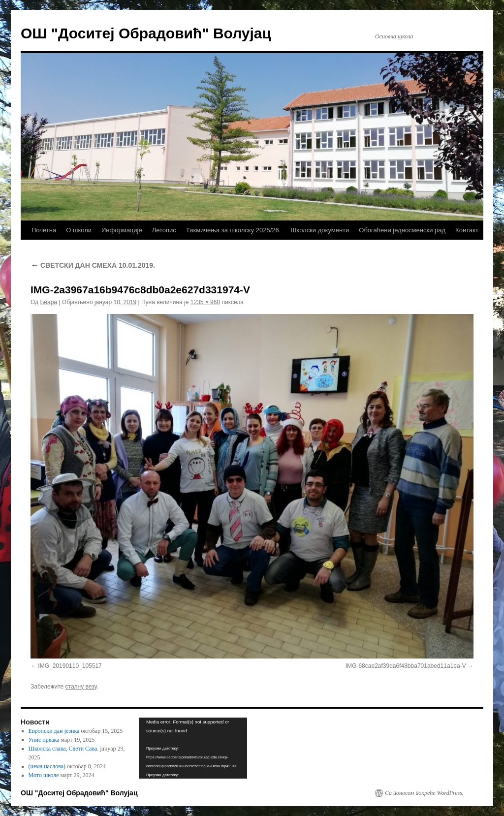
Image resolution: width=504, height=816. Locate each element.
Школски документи (320, 230)
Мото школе (44, 775)
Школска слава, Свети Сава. (64, 749)
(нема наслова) (47, 766)
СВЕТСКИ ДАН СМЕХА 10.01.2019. (93, 265)
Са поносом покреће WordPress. (424, 793)
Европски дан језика (54, 731)
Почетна (44, 230)
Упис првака (44, 740)
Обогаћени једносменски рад (402, 230)
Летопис (164, 230)
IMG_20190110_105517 (70, 666)
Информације (122, 230)
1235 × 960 (205, 302)
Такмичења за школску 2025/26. (234, 230)
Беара (48, 302)
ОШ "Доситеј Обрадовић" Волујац (146, 33)
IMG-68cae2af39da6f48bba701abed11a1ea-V (406, 666)
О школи (79, 230)
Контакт (467, 230)
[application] (193, 748)
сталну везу (81, 687)
